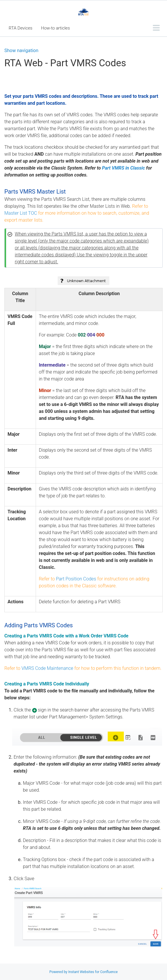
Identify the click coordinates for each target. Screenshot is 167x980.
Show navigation (21, 51)
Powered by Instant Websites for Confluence (83, 972)
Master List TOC (21, 213)
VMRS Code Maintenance (47, 668)
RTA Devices (21, 28)
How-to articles (56, 28)
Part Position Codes (76, 579)
